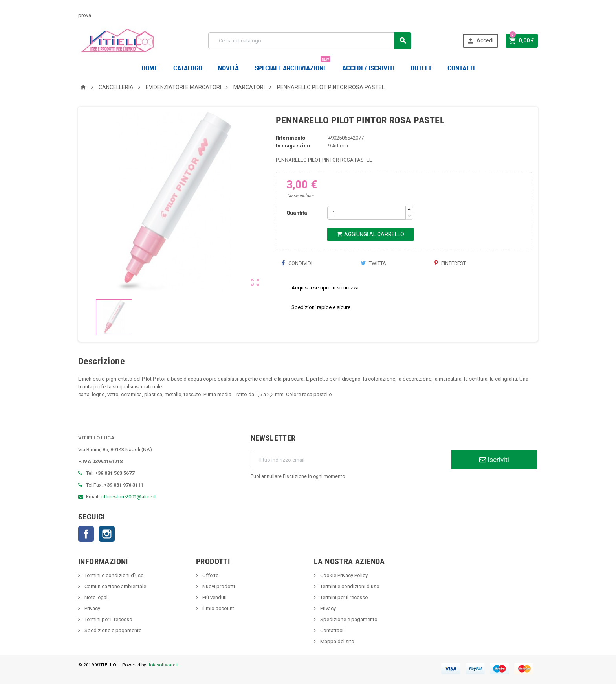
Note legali (96, 597)
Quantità (297, 213)
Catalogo (188, 68)
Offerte (210, 575)
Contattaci (331, 630)
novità (228, 68)
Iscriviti (494, 460)
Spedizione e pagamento (113, 630)
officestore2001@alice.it (128, 497)
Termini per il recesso (108, 619)
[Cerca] (310, 41)
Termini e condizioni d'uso (114, 575)
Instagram (107, 534)
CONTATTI (461, 68)
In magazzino (293, 146)
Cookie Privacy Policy (343, 575)
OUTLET (421, 68)
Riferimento (291, 138)
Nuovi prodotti (218, 586)
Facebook (86, 534)
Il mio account (218, 608)
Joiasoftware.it (163, 665)
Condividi (297, 263)
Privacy (92, 608)
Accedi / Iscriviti (368, 68)
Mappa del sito (337, 641)
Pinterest (450, 263)
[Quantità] (367, 213)
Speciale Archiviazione (292, 65)
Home (149, 68)
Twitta (373, 263)
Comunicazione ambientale (115, 586)
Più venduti (214, 597)
